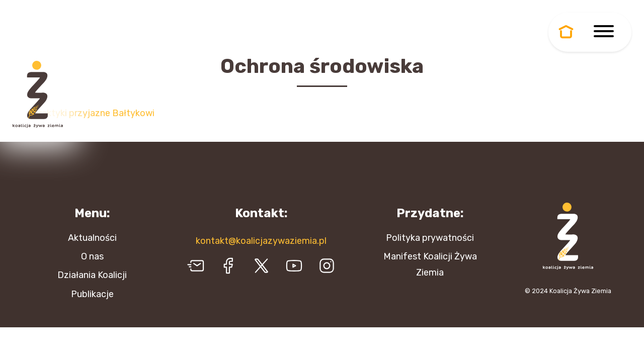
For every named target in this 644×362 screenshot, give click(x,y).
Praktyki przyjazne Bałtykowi (94, 113)
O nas (92, 256)
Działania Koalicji (92, 275)
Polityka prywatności (430, 238)
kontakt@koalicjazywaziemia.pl (261, 241)
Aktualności (92, 238)
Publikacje (92, 294)
